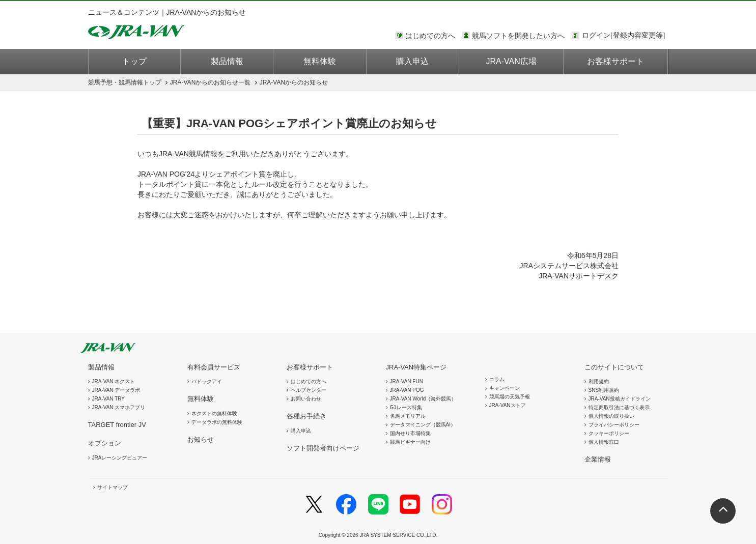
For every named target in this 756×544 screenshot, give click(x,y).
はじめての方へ (430, 36)
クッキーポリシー (609, 433)
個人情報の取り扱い (611, 416)
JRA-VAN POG (407, 390)
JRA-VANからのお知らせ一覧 (210, 82)
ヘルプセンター (309, 390)
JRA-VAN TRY (108, 399)
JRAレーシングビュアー (120, 458)
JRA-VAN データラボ (116, 390)
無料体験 (320, 61)
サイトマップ (113, 487)
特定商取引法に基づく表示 (619, 407)
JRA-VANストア (508, 405)
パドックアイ (207, 381)
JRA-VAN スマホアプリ (119, 407)
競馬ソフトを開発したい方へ (518, 36)
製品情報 (227, 61)
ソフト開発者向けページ (323, 448)
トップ (134, 61)
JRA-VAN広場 (511, 61)
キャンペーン (505, 388)
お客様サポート (615, 61)
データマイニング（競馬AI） (423, 425)
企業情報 (598, 459)
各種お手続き (306, 416)
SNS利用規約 (604, 390)
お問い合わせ (306, 399)
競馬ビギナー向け (410, 442)
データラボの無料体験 (217, 422)
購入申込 (412, 61)
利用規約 (599, 381)
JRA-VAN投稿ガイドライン (620, 399)
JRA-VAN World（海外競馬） (423, 399)
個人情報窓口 (604, 442)
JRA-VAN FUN (407, 381)
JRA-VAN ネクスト (114, 381)
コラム (497, 379)
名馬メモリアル (408, 416)
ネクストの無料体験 (214, 413)
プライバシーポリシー (614, 425)
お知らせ (201, 439)
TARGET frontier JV (117, 425)
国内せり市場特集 (410, 433)
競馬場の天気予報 (510, 397)
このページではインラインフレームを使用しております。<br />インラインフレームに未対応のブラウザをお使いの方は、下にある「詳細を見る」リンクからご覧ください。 (625, 36)
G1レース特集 (406, 407)
